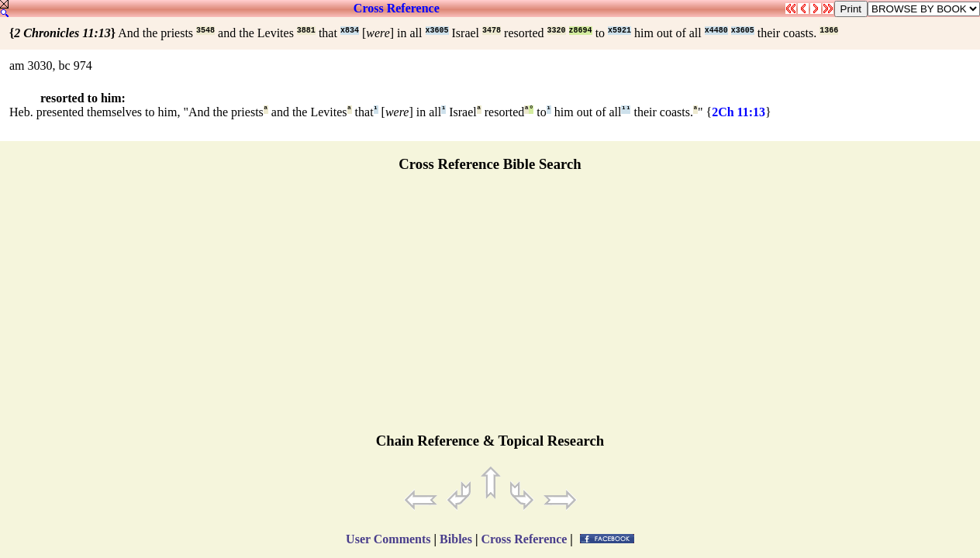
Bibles (456, 539)
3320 (557, 31)
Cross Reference (397, 8)
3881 (306, 31)
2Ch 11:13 (738, 112)
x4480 (716, 31)
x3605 (437, 31)
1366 (829, 31)
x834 (350, 31)
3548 (205, 31)
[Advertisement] (490, 309)
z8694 (581, 31)
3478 (492, 31)
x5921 (619, 31)
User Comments (388, 539)
